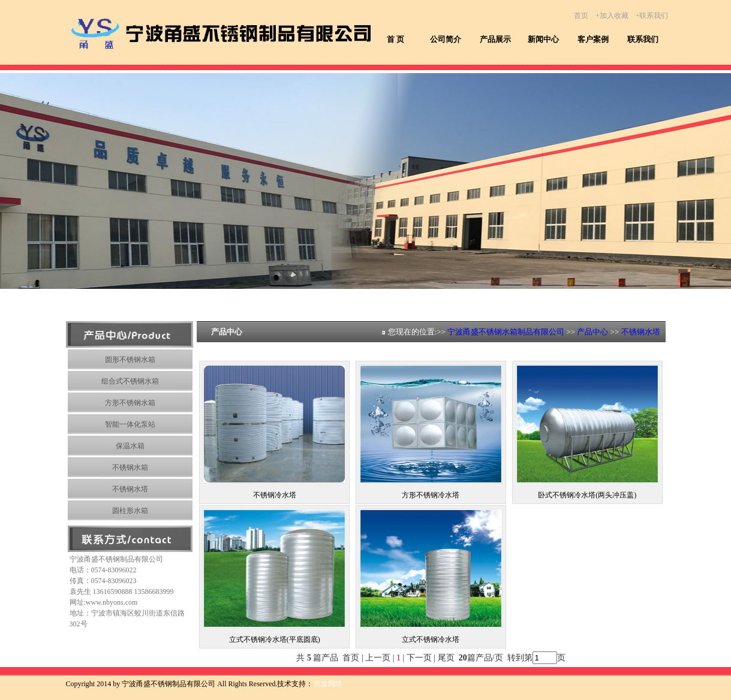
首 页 (395, 39)
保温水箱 (130, 446)
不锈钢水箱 (130, 467)
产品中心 (592, 332)
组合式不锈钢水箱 (130, 381)
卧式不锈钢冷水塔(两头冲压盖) (587, 495)
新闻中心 (543, 39)
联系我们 (643, 39)
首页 (581, 16)
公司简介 (446, 39)
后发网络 (328, 684)
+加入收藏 (612, 16)
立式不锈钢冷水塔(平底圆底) (275, 639)
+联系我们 (652, 16)
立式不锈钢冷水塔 (431, 639)
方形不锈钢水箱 (130, 403)
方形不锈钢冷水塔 (431, 495)
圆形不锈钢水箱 (130, 360)
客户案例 (593, 39)
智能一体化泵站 (130, 424)
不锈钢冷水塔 (275, 495)
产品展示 (495, 39)
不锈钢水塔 (130, 489)
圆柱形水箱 (130, 511)
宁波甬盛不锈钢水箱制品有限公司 (506, 332)
